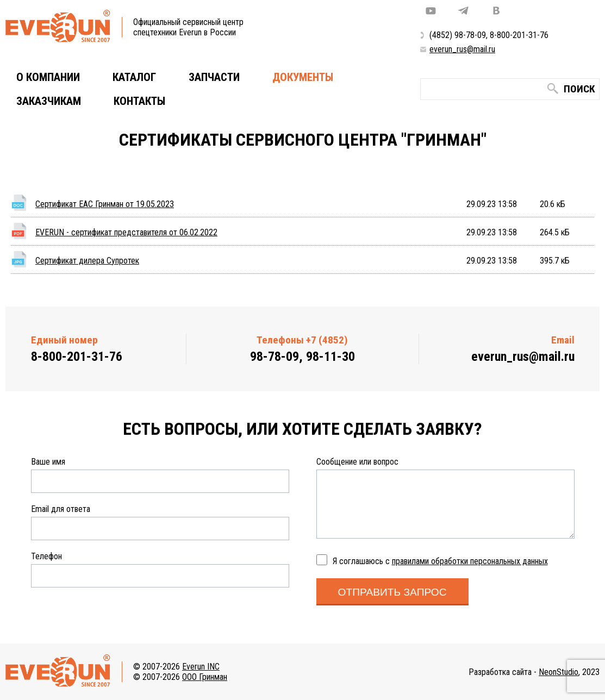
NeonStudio (559, 672)
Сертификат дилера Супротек (87, 261)
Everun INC (201, 667)
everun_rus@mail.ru (462, 49)
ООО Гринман (205, 677)
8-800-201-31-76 (519, 35)
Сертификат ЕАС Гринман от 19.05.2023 (105, 204)
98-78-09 (470, 35)
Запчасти (214, 77)
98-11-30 (330, 357)
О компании (48, 77)
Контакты (139, 101)
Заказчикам (49, 101)
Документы (303, 77)
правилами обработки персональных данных (470, 561)
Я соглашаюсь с (440, 561)
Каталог (134, 77)
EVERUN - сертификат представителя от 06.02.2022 (126, 232)
